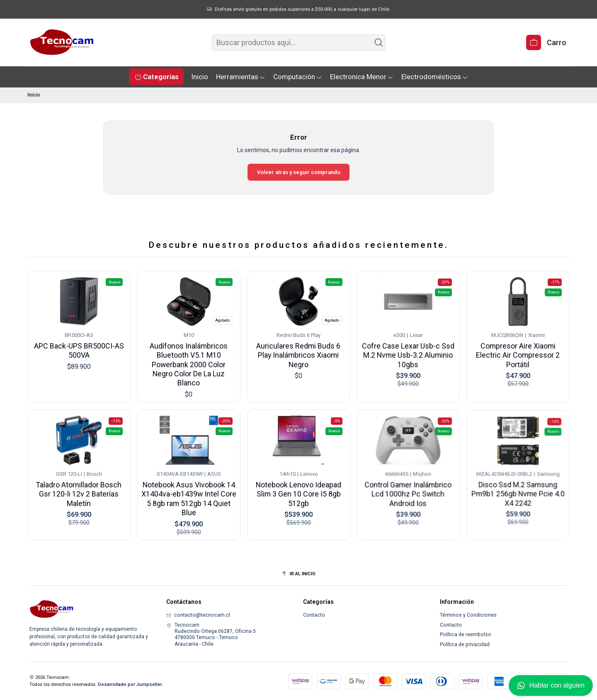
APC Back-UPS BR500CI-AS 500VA (79, 345)
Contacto (314, 615)
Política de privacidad (465, 644)
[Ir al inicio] (299, 574)
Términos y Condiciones (468, 615)
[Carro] (546, 42)
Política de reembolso (466, 635)
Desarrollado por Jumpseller (130, 684)
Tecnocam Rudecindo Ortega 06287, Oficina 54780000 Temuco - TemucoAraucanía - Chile (211, 635)
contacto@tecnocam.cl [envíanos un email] (198, 615)
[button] (156, 77)
